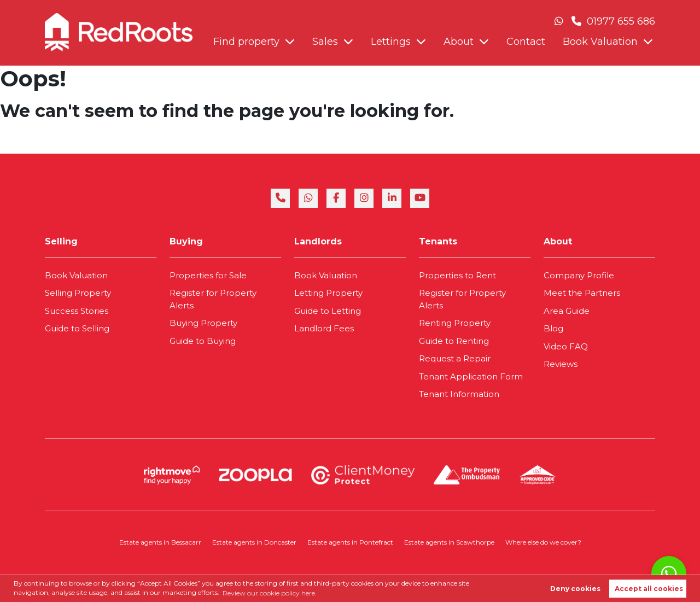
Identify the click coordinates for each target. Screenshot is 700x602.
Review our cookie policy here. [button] (270, 593)
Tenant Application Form (471, 376)
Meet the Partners (582, 293)
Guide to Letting (328, 311)
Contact (526, 42)
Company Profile (579, 275)
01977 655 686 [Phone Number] (613, 21)
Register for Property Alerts (213, 299)
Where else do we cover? (543, 542)
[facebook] (336, 198)
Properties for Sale (208, 275)
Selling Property (78, 293)
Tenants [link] (438, 241)
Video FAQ (566, 346)
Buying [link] (186, 241)
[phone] (280, 198)
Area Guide (567, 311)
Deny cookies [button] (575, 589)
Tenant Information (459, 394)
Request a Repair (455, 358)
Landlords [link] (318, 241)
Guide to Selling (77, 328)
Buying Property (203, 323)
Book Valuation (600, 42)
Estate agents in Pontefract (350, 542)
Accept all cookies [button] (649, 589)
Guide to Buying (203, 341)
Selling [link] (61, 241)
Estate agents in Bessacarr (160, 542)
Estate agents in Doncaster (254, 542)
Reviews (561, 364)
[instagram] (364, 198)
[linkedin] (392, 198)
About (459, 42)
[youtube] (420, 198)
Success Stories (77, 311)
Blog (553, 328)
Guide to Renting (454, 341)
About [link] (558, 241)
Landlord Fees (324, 328)
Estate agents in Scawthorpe (449, 542)
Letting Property (328, 293)
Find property (246, 42)
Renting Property (455, 323)
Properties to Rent (457, 275)
